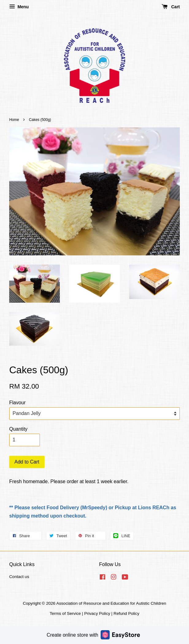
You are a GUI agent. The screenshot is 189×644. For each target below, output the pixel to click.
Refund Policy (126, 613)
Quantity (18, 429)
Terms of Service (65, 613)
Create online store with (93, 635)
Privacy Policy (97, 613)
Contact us (19, 577)
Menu (19, 7)
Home (14, 120)
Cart (171, 7)
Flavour (17, 403)
